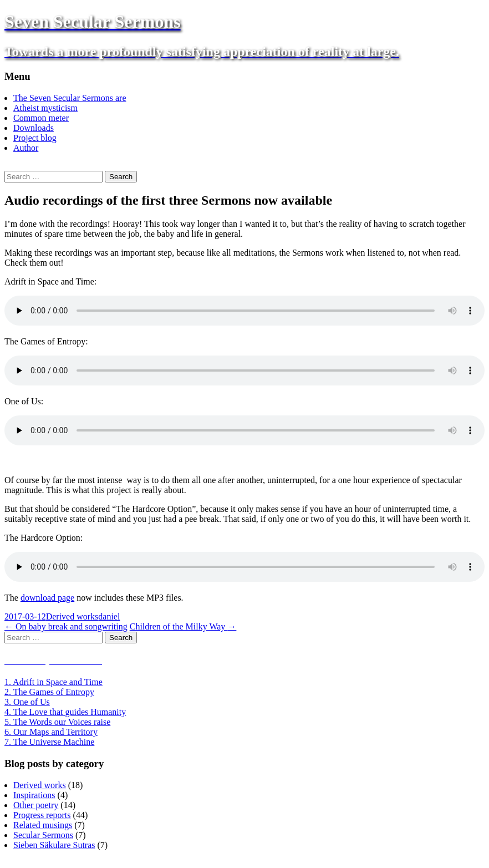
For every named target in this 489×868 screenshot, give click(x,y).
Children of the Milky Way (183, 626)
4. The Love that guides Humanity (65, 712)
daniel (109, 616)
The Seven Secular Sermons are (70, 98)
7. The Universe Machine (49, 742)
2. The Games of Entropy (49, 692)
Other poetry (36, 805)
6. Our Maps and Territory (51, 732)
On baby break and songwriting (66, 626)
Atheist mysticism (45, 108)
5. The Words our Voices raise (57, 722)
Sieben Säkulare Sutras (54, 845)
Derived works (72, 616)
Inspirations (34, 795)
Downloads (34, 128)
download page (47, 598)
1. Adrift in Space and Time (54, 682)
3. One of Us (27, 702)
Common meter (41, 118)
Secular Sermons (43, 835)
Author (26, 148)
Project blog (35, 138)
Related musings (43, 825)
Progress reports (42, 815)
